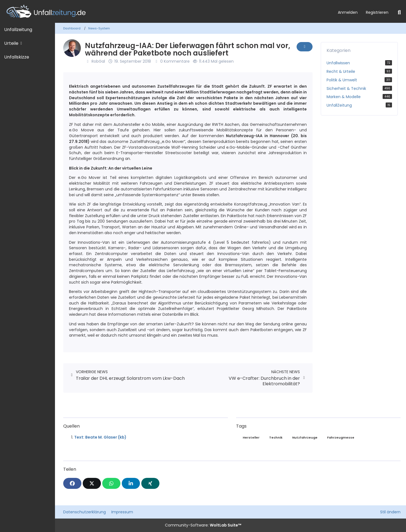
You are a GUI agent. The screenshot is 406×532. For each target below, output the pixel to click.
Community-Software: (203, 525)
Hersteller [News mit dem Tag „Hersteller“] (251, 437)
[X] (92, 483)
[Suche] (399, 12)
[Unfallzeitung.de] (167, 11)
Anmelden (348, 12)
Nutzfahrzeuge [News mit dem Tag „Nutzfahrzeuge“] (305, 437)
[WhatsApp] (111, 483)
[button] (131, 483)
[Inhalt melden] (305, 47)
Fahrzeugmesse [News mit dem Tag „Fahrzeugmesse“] (341, 437)
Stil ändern (390, 512)
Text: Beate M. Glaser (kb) (100, 437)
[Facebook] (72, 483)
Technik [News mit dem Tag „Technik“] (276, 437)
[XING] (150, 483)
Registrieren (377, 12)
